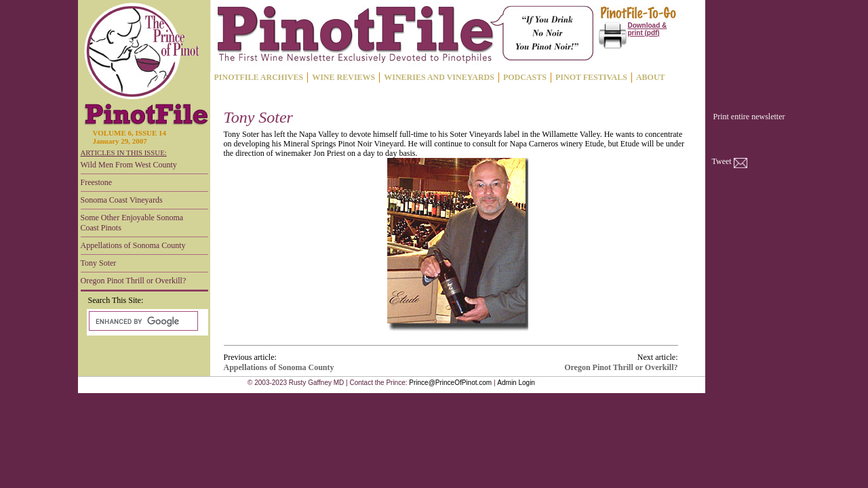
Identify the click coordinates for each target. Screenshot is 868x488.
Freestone (97, 182)
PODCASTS (525, 77)
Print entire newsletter (749, 117)
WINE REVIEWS (343, 77)
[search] (142, 321)
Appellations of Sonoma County (133, 245)
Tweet (722, 161)
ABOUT (651, 77)
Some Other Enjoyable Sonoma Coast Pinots (132, 223)
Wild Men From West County (129, 165)
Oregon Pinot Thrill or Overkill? (134, 281)
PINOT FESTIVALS (591, 77)
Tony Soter (99, 263)
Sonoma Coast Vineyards (122, 200)
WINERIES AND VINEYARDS (439, 77)
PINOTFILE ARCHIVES (259, 77)
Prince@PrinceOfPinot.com (450, 383)
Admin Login (516, 383)
